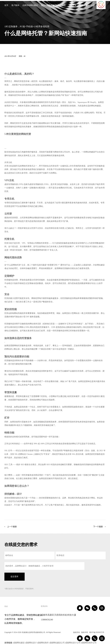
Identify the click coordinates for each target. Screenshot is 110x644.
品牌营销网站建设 (30, 5)
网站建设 (33, 102)
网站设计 (47, 123)
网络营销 (62, 5)
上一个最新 (12, 527)
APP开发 (73, 5)
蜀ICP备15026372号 (97, 632)
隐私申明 (85, 632)
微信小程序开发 (48, 5)
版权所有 (77, 632)
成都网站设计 (31, 643)
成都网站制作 (43, 643)
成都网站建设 (19, 643)
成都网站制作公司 (89, 643)
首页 (6, 5)
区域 (70, 632)
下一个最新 (98, 527)
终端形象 (84, 5)
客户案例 (15, 5)
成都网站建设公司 (57, 643)
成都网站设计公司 (73, 643)
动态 (93, 5)
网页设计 (33, 505)
